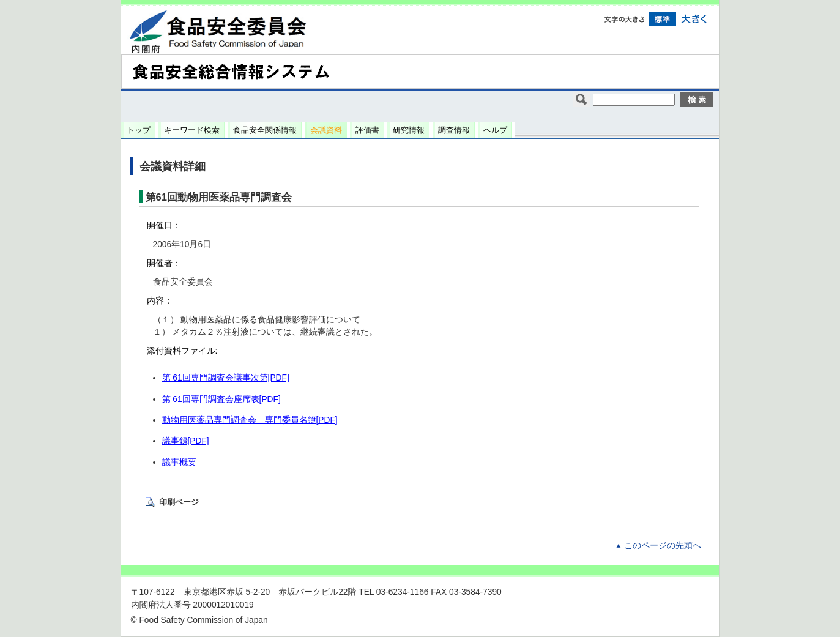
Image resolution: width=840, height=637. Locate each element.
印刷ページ (179, 502)
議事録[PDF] (186, 441)
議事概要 (179, 462)
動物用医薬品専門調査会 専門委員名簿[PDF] (250, 420)
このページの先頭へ (663, 546)
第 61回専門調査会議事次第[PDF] (226, 378)
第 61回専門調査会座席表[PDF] (221, 399)
